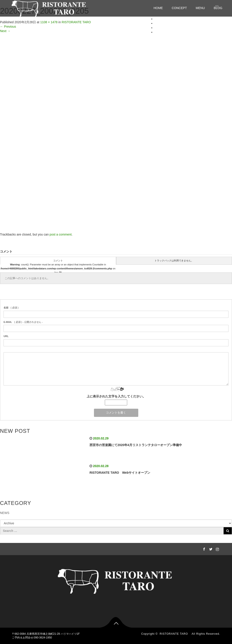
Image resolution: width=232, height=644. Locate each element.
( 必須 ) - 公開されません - (23, 322)
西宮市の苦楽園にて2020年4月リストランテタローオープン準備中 (136, 445)
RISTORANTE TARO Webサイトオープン (120, 473)
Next (5, 31)
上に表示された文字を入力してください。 (116, 396)
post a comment (61, 234)
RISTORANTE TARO (175, 634)
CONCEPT (179, 8)
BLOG (159, 32)
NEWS (5, 513)
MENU (200, 8)
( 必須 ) (11, 308)
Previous (8, 27)
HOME (158, 8)
